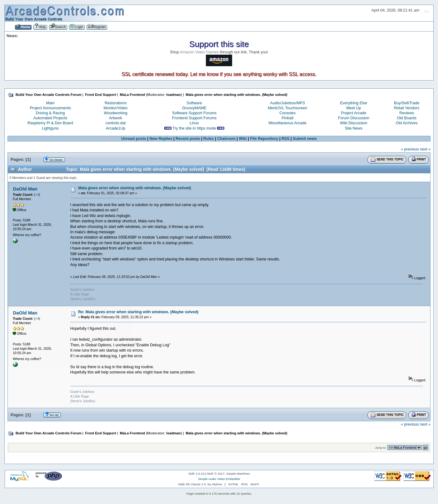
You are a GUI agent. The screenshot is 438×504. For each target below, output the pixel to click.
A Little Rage (80, 294)
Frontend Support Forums (194, 118)
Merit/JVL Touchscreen (287, 108)
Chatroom (226, 139)
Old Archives (407, 123)
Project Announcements (50, 108)
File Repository (264, 139)
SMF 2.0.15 (197, 474)
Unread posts (134, 139)
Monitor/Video (116, 108)
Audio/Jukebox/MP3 (288, 103)
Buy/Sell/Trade (407, 103)
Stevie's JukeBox (83, 299)
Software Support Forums (194, 113)
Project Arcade (353, 113)
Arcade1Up (116, 128)
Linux (194, 123)
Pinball (288, 118)
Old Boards (407, 118)
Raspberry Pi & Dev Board (50, 123)
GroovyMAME (194, 108)
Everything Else (354, 103)
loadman (174, 95)
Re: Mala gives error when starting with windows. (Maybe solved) (138, 312)
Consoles (287, 113)
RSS (286, 139)
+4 (37, 195)
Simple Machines (238, 474)
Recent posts (188, 139)
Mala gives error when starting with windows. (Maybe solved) (135, 188)
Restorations (116, 103)
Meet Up (353, 108)
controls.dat (116, 123)
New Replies (161, 139)
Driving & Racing (50, 113)
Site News (354, 128)
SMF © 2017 (216, 474)
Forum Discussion (354, 118)
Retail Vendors (407, 108)
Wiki (243, 139)
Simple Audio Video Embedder (219, 479)
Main (50, 103)
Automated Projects (50, 118)
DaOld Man (25, 189)
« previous (410, 149)
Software (194, 103)
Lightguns (50, 128)
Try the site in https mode (194, 128)
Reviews (407, 113)
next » (425, 149)
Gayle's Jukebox (82, 289)
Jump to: (381, 448)
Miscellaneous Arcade (288, 123)
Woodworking (115, 113)
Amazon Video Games (199, 52)
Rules (209, 139)
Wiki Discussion (353, 123)
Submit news (305, 139)
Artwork (116, 118)
